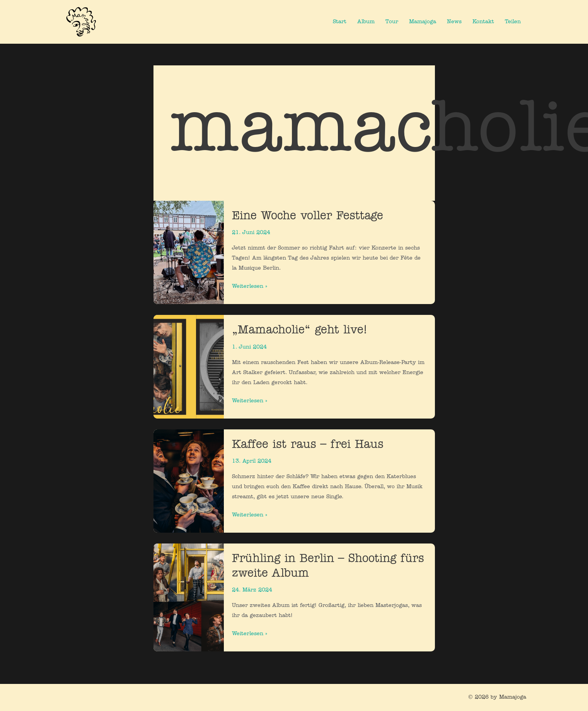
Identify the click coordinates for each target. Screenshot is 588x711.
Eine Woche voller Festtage (308, 216)
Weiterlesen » (250, 285)
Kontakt (483, 22)
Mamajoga (423, 22)
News (454, 22)
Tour (392, 22)
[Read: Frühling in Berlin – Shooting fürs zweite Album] (189, 597)
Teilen (513, 22)
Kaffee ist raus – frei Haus (308, 445)
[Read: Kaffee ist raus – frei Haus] (189, 481)
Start (340, 22)
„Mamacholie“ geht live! (300, 330)
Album (366, 22)
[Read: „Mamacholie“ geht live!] (189, 367)
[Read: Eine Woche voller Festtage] (189, 252)
